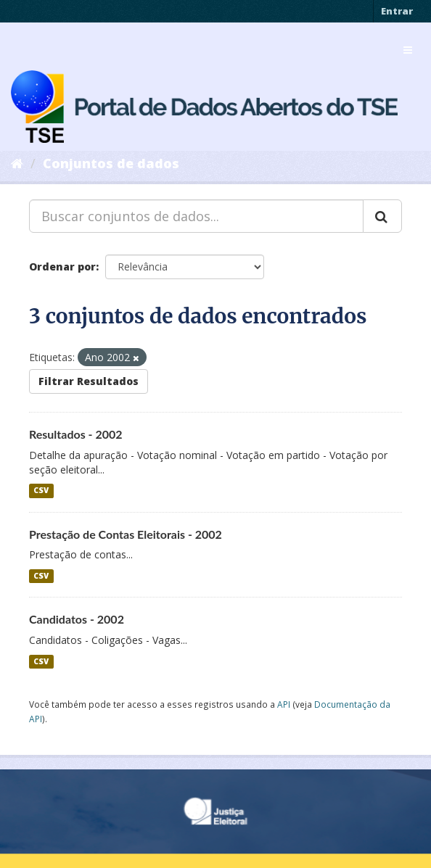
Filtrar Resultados (89, 381)
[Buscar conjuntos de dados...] (196, 216)
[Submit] (382, 216)
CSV (41, 491)
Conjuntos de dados (111, 163)
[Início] (17, 163)
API (284, 704)
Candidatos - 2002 (77, 619)
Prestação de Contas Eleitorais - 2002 (126, 534)
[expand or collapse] (408, 50)
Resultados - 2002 (76, 434)
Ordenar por (62, 266)
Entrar (397, 11)
